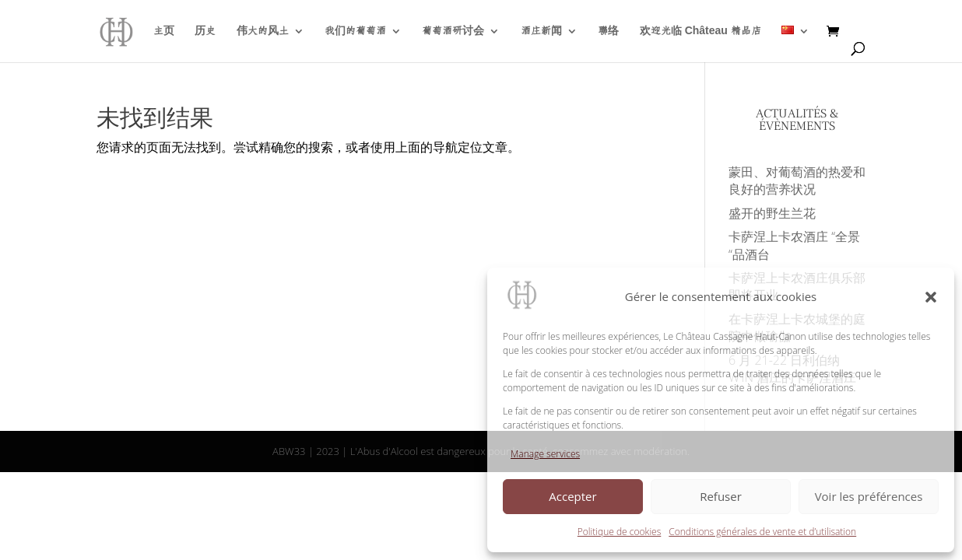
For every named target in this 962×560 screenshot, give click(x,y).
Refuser (721, 496)
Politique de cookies (619, 532)
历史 (205, 31)
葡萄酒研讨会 (453, 31)
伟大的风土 (263, 31)
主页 (164, 31)
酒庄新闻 (541, 31)
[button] (931, 297)
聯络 (608, 31)
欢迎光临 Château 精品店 (700, 31)
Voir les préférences (869, 496)
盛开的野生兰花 (772, 213)
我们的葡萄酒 (355, 31)
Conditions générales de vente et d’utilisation (762, 532)
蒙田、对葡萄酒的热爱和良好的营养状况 (797, 180)
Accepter (572, 496)
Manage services (545, 454)
